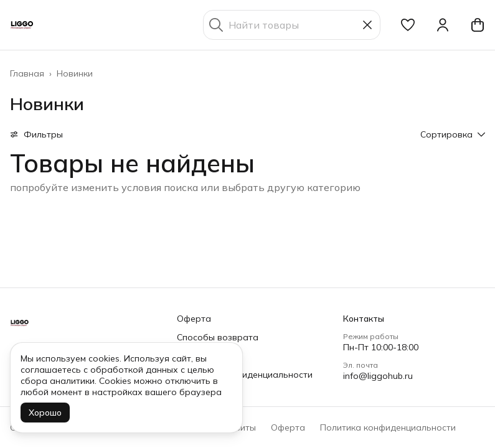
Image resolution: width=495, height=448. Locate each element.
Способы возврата (218, 337)
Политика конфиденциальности (245, 375)
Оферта (194, 319)
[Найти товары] (292, 25)
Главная (27, 73)
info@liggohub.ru (378, 376)
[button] (408, 25)
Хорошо (45, 413)
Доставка (198, 356)
